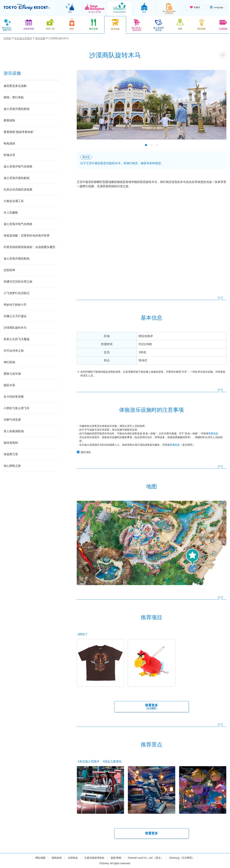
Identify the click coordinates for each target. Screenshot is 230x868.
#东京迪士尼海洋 (88, 761)
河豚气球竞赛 (12, 420)
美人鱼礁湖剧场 (14, 431)
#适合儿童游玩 (112, 761)
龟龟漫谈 (9, 143)
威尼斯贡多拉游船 (15, 86)
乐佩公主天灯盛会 (15, 316)
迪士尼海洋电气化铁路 (18, 166)
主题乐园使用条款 (94, 858)
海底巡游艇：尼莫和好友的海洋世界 (27, 236)
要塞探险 (9, 120)
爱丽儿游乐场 (12, 374)
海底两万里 (11, 454)
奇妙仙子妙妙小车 (15, 305)
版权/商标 (116, 858)
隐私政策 (57, 858)
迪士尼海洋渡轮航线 (17, 109)
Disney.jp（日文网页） (182, 858)
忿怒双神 (9, 270)
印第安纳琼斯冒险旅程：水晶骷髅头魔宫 (29, 247)
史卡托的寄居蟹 (14, 397)
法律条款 (73, 858)
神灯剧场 (9, 362)
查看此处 (213, 433)
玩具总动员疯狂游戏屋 (18, 189)
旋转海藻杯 (11, 443)
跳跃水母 (9, 385)
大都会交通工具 (14, 201)
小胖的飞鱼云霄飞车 (17, 408)
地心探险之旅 (12, 466)
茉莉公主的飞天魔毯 (17, 339)
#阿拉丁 (83, 634)
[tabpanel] (152, 107)
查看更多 (152, 707)
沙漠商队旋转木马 (15, 328)
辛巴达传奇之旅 (14, 351)
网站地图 (40, 858)
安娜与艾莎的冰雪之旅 (18, 282)
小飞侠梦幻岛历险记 (17, 293)
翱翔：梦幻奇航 (14, 97)
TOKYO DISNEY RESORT (27, 7)
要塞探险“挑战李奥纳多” (19, 132)
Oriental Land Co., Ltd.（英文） (145, 858)
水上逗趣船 (11, 213)
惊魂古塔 (9, 155)
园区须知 (86, 452)
